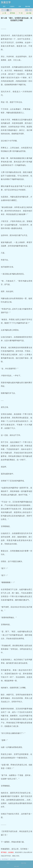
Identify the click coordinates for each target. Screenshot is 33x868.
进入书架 (29, 13)
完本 (20, 7)
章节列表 (12, 13)
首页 (4, 7)
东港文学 (6, 2)
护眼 (27, 10)
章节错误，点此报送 (7, 852)
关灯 (31, 10)
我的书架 (28, 7)
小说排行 (12, 7)
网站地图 (17, 867)
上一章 (4, 13)
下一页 (21, 13)
